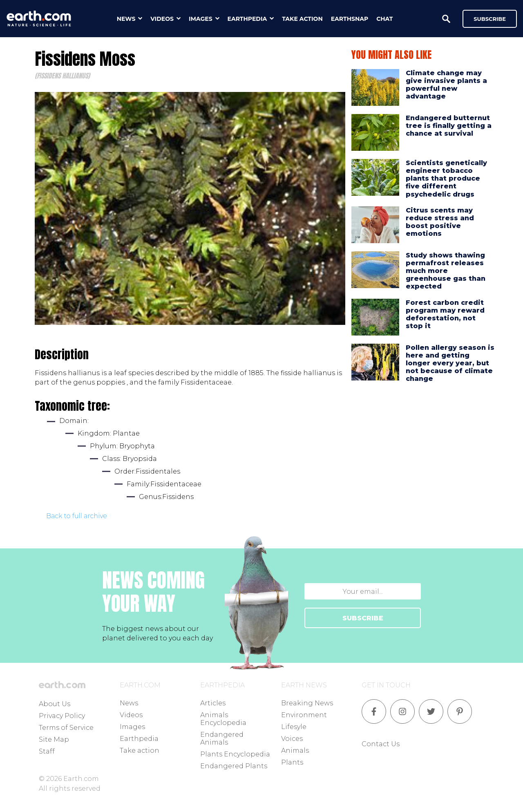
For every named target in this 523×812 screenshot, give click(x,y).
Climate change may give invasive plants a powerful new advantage (446, 85)
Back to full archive (77, 516)
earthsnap (350, 19)
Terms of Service (66, 728)
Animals (295, 750)
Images (132, 727)
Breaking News (307, 703)
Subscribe (490, 19)
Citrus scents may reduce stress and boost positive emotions (440, 222)
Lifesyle (294, 727)
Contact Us (381, 744)
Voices (292, 739)
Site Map (54, 739)
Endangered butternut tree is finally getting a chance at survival (449, 126)
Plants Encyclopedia (235, 754)
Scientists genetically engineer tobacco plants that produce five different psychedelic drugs (446, 179)
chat (384, 19)
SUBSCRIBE (363, 618)
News (129, 703)
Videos (131, 715)
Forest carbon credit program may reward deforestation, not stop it (445, 314)
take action (302, 19)
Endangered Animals (222, 738)
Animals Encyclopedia (223, 719)
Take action (140, 750)
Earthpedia (139, 739)
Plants (292, 762)
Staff (47, 751)
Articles (213, 703)
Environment (304, 715)
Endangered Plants (234, 766)
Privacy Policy (62, 716)
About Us (55, 704)
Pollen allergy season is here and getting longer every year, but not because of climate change (450, 363)
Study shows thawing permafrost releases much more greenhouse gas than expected (446, 271)
